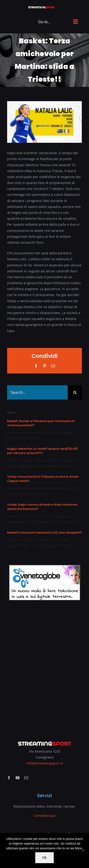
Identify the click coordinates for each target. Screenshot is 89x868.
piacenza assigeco (63, 432)
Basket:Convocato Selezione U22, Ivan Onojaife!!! (44, 533)
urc (72, 466)
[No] (83, 850)
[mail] (26, 778)
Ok (45, 858)
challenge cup (26, 466)
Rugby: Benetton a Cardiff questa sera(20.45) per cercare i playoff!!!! (43, 451)
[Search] (75, 392)
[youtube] (18, 778)
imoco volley (27, 494)
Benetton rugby (60, 460)
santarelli (63, 522)
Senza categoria (49, 466)
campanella (41, 432)
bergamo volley (44, 516)
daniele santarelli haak (49, 488)
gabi (69, 488)
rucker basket (41, 545)
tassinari (33, 438)
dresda (61, 516)
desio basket (59, 540)
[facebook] (9, 778)
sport (21, 438)
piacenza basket (18, 545)
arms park (40, 460)
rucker (12, 438)
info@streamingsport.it (44, 763)
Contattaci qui (45, 816)
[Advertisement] (44, 667)
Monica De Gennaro (41, 522)
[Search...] (37, 392)
